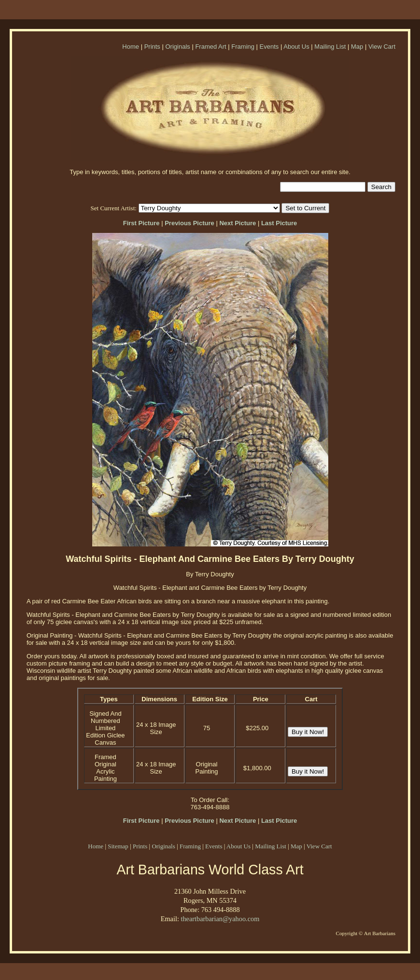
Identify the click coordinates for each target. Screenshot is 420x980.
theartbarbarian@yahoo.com (220, 919)
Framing (243, 47)
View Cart (382, 47)
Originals (177, 47)
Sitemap (118, 846)
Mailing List (330, 47)
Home (131, 47)
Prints (152, 47)
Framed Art (210, 47)
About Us (296, 47)
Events (269, 47)
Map (357, 47)
